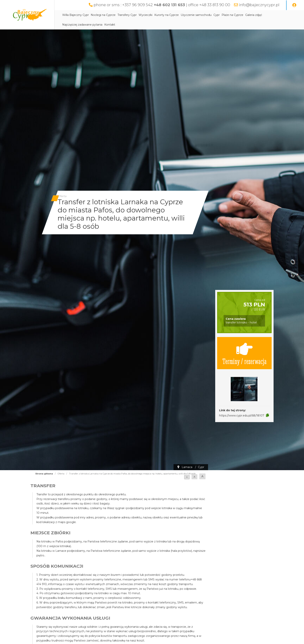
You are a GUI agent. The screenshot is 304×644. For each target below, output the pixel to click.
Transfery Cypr (127, 15)
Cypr (217, 15)
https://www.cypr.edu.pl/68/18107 (242, 416)
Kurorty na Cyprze (167, 15)
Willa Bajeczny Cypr (76, 15)
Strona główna (44, 474)
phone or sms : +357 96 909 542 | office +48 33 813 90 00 (162, 5)
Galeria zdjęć (254, 15)
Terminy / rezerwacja (244, 353)
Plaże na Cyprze (232, 15)
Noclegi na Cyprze (103, 15)
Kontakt (110, 25)
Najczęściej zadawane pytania (82, 25)
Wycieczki (146, 15)
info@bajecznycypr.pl (259, 5)
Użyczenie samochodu (196, 15)
